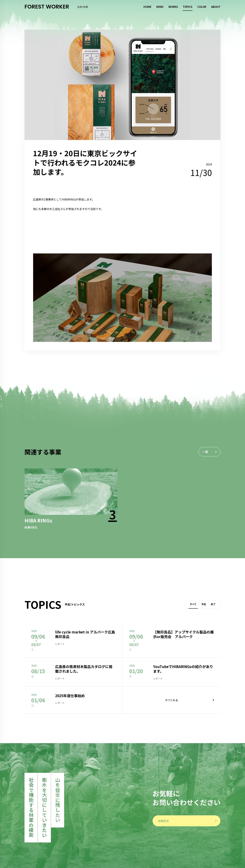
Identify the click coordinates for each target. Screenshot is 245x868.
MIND (160, 7)
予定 (204, 604)
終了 (213, 604)
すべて (193, 604)
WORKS (173, 7)
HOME (147, 7)
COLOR (202, 7)
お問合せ (164, 821)
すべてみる (171, 700)
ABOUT (216, 7)
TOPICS (188, 7)
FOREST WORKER (47, 7)
